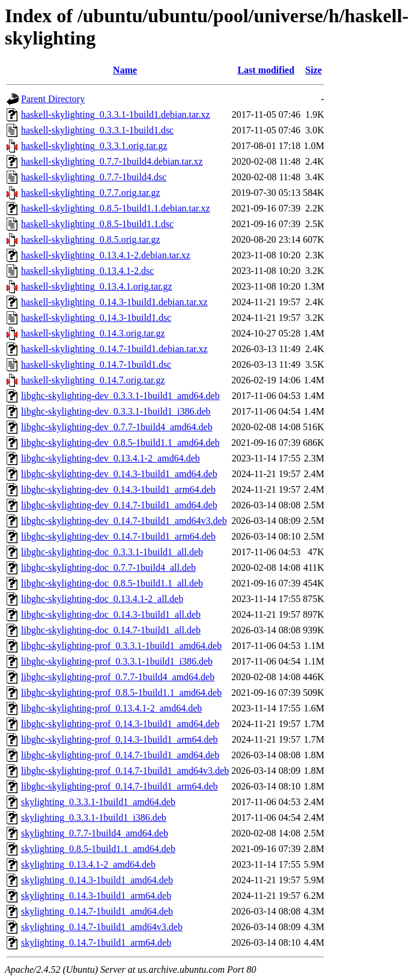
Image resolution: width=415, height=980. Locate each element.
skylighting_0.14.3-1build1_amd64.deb (97, 880)
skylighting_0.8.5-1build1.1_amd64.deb (98, 849)
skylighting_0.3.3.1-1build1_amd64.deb (98, 802)
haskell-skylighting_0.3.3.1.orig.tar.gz (94, 146)
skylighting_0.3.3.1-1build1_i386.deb (94, 817)
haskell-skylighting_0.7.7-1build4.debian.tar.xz (112, 161)
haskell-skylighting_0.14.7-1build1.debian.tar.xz (114, 349)
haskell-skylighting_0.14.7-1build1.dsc (96, 364)
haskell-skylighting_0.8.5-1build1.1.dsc (97, 224)
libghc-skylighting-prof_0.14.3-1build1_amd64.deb (120, 724)
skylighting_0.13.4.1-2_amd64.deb (88, 864)
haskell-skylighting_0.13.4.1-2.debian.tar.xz (106, 255)
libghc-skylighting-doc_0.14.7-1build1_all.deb (111, 630)
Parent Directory (53, 99)
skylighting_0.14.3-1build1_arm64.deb (96, 896)
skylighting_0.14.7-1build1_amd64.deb (97, 911)
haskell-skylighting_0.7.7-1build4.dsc (94, 177)
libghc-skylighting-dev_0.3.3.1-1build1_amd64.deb (120, 396)
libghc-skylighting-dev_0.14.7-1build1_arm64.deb (118, 536)
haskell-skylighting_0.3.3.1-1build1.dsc (97, 130)
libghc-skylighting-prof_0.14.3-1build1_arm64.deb (120, 739)
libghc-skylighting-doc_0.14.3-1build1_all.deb (111, 614)
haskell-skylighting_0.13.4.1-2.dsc (87, 271)
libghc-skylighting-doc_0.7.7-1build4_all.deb (108, 568)
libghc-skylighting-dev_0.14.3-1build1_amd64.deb (119, 474)
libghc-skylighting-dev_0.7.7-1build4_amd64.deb (117, 427)
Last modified (266, 70)
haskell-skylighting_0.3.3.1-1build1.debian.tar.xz (116, 114)
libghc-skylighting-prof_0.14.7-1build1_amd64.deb (120, 755)
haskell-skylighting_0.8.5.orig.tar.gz (91, 239)
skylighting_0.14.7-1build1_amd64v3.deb (102, 927)
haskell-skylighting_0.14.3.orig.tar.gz (93, 333)
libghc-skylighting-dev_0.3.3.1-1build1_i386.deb (116, 411)
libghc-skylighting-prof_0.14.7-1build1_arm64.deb (120, 786)
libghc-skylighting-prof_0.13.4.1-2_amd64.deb (111, 708)
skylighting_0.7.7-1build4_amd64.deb (95, 833)
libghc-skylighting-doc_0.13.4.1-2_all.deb (102, 599)
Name (125, 70)
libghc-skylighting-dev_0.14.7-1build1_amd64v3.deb (124, 521)
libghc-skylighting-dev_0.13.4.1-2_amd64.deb (111, 458)
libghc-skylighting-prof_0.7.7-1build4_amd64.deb (118, 677)
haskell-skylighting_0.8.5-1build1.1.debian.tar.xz (116, 208)
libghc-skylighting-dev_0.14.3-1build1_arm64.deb (118, 489)
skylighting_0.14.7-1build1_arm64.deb (96, 942)
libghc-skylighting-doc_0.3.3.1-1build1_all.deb (112, 552)
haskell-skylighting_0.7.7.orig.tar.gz (91, 193)
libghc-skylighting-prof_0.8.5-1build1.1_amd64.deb (121, 692)
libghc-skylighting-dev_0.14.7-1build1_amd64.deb (119, 505)
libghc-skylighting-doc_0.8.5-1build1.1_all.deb (112, 583)
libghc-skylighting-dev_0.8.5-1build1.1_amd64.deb (120, 443)
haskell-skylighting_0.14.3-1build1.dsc (96, 318)
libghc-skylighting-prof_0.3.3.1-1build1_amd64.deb (121, 646)
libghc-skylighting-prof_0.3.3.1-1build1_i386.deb (117, 661)
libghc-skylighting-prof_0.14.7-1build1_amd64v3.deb (125, 771)
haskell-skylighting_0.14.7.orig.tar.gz (93, 380)
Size (314, 70)
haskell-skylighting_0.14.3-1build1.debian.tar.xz (114, 302)
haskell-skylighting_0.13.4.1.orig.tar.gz (97, 286)
